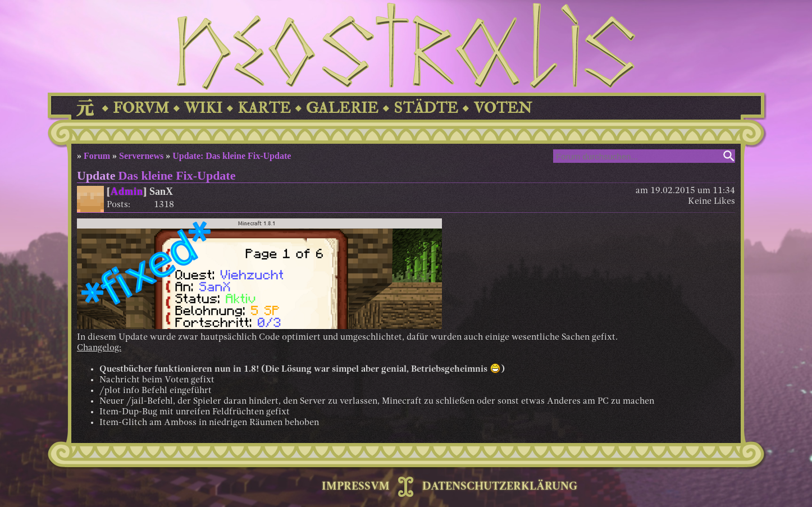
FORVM (141, 108)
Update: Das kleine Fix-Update (232, 156)
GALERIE (342, 108)
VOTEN (503, 108)
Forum (97, 156)
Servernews (141, 156)
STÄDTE (426, 108)
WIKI (203, 108)
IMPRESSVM (356, 487)
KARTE (264, 108)
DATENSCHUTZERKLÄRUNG (500, 487)
